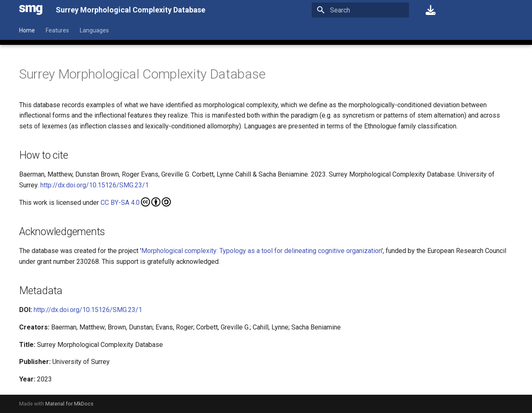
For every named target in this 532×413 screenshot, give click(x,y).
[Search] (360, 10)
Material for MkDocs (69, 404)
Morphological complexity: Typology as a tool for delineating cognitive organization (261, 251)
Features (57, 30)
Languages (94, 30)
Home (27, 30)
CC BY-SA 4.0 (136, 202)
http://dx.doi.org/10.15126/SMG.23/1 (95, 185)
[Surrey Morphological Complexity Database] (31, 10)
